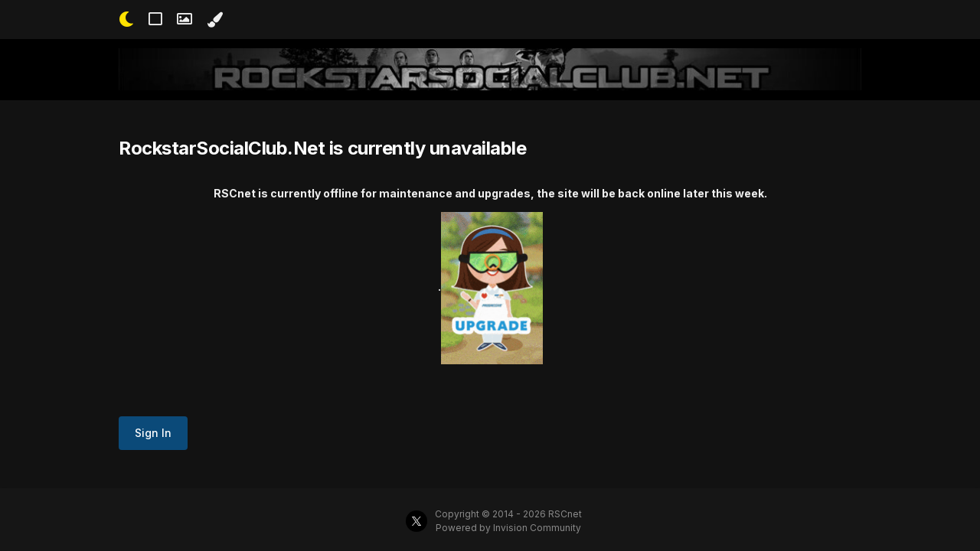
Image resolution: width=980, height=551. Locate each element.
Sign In (153, 433)
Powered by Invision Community (508, 528)
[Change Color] (215, 20)
